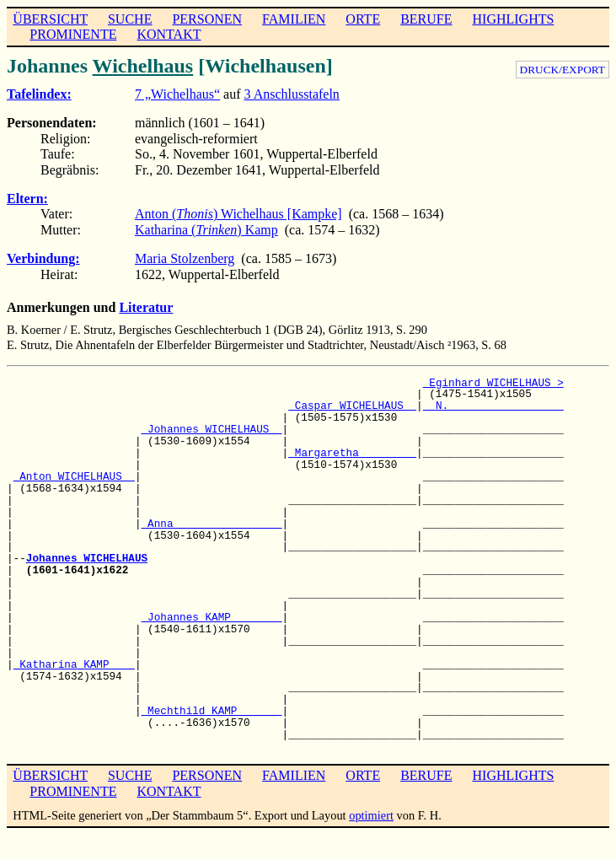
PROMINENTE (73, 34)
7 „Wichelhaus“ (177, 94)
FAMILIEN (294, 19)
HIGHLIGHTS (514, 19)
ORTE (363, 19)
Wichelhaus (143, 66)
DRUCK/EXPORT (562, 70)
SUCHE (130, 19)
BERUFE (426, 19)
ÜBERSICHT (50, 19)
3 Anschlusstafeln (292, 94)
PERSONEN (207, 19)
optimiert (371, 815)
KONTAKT (169, 34)
